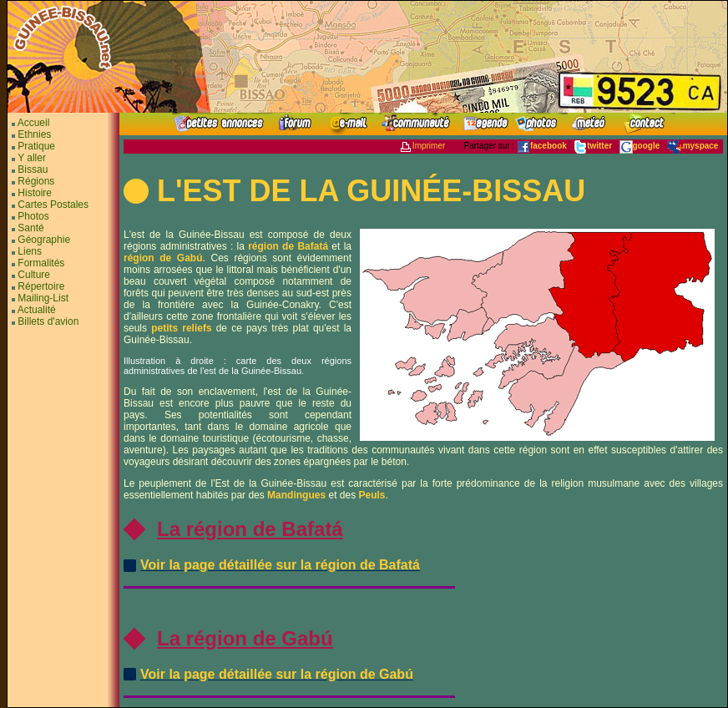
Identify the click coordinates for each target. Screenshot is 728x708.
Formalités (41, 263)
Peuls (372, 495)
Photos (33, 216)
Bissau (33, 169)
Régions (36, 181)
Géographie (44, 240)
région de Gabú (163, 258)
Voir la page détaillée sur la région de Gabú (277, 674)
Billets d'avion (48, 321)
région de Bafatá (288, 246)
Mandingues (296, 495)
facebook (542, 146)
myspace (693, 146)
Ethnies (34, 134)
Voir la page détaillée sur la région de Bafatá (280, 565)
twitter (593, 146)
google (640, 146)
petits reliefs (181, 328)
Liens (30, 251)
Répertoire (41, 286)
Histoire (35, 193)
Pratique (36, 146)
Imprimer (422, 146)
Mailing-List (43, 298)
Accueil (32, 123)
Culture (34, 275)
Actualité (37, 310)
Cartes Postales (53, 205)
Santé (30, 228)
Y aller (32, 158)
